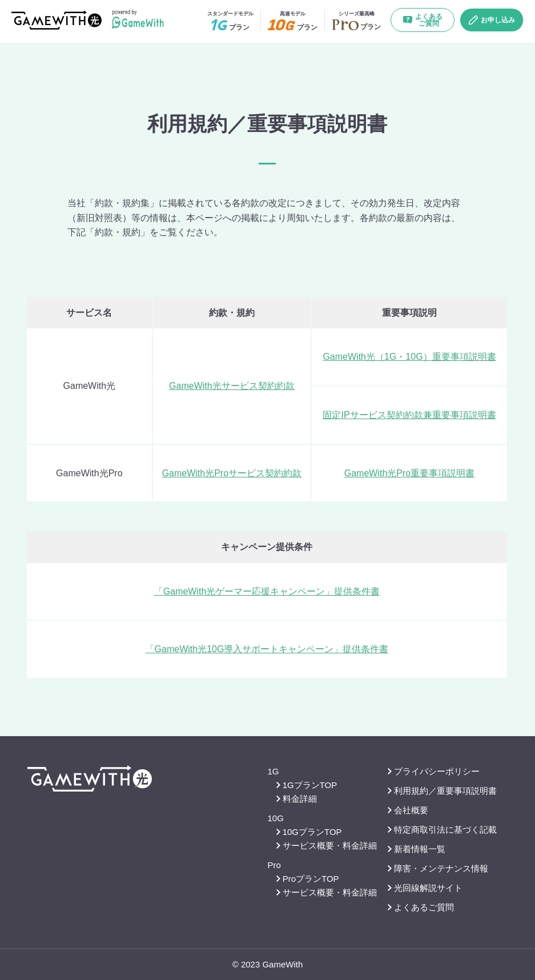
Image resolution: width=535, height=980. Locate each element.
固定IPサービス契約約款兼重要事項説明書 (409, 415)
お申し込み (492, 20)
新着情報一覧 (417, 849)
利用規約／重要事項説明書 (442, 791)
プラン (230, 21)
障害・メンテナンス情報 (438, 868)
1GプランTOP (307, 785)
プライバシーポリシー (434, 771)
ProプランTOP (308, 879)
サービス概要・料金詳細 (327, 846)
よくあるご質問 (423, 20)
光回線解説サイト (425, 888)
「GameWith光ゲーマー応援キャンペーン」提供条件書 (267, 591)
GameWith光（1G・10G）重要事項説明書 (409, 357)
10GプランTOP (309, 832)
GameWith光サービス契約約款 (232, 386)
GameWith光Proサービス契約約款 (232, 473)
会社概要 (408, 810)
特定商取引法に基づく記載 (442, 830)
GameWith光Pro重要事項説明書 (409, 473)
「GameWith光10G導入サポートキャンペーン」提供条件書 (267, 649)
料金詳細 (297, 799)
